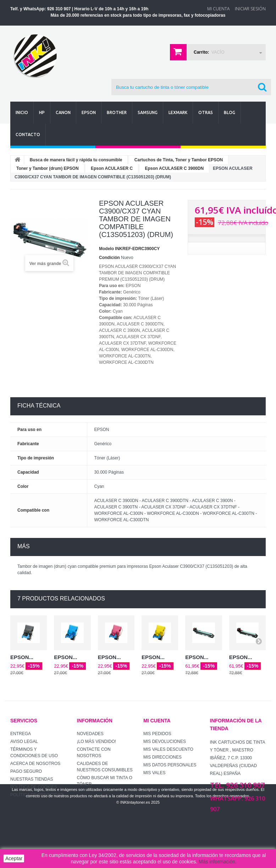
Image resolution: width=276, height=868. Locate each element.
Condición (109, 258)
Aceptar (14, 858)
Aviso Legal (24, 742)
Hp (42, 112)
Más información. (218, 862)
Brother (117, 112)
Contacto (28, 134)
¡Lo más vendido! (97, 742)
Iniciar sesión (250, 9)
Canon (63, 112)
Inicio (22, 112)
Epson (89, 112)
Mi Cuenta (218, 9)
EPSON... (22, 657)
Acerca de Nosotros (35, 764)
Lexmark (178, 112)
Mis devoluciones (165, 742)
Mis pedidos (157, 734)
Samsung (148, 112)
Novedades (90, 734)
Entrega (21, 734)
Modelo (106, 249)
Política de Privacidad (37, 795)
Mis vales (154, 773)
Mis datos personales (170, 765)
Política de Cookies (34, 787)
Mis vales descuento (168, 749)
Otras (206, 112)
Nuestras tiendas (32, 779)
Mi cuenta (157, 721)
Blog (230, 112)
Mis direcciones (162, 757)
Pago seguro (26, 771)
